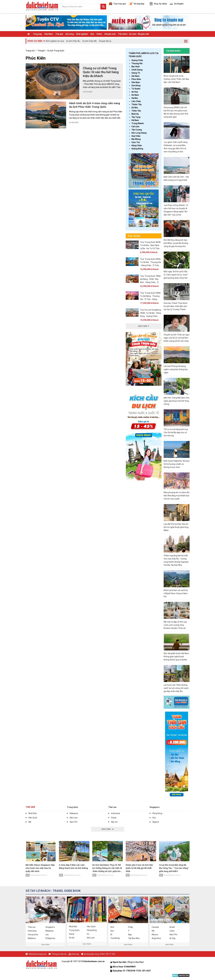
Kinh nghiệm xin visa (55, 41)
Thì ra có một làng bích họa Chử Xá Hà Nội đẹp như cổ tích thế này (176, 432)
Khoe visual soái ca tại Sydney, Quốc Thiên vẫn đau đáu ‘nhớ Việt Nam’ (176, 79)
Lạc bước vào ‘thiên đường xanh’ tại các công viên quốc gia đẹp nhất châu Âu (176, 688)
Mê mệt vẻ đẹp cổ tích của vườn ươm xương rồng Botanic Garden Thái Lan (175, 625)
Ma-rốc (114, 822)
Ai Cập (173, 938)
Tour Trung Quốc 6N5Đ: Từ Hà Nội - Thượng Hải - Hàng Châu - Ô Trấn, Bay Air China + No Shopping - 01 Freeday (150, 265)
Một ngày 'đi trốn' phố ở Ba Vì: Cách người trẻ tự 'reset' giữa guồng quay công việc (176, 275)
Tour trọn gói (117, 4)
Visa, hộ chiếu (158, 4)
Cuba (172, 931)
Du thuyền (177, 4)
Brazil (172, 927)
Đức (154, 818)
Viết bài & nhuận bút (37, 954)
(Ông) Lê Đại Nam (136, 962)
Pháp (131, 927)
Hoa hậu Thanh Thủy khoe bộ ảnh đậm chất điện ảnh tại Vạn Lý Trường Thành (176, 306)
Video (99, 34)
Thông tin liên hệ (59, 954)
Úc (88, 934)
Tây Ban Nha (134, 938)
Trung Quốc (72, 807)
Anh (112, 927)
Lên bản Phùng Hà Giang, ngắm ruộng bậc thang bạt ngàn (176, 369)
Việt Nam (49, 34)
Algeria (156, 822)
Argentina (156, 938)
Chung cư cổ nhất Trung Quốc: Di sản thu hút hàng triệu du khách (101, 72)
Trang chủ (30, 51)
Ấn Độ (72, 938)
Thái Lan (112, 807)
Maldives (32, 938)
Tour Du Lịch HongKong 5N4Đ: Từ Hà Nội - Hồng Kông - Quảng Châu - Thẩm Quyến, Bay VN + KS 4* (150, 316)
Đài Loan (74, 818)
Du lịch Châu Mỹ (90, 41)
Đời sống (70, 34)
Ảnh (92, 34)
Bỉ (111, 935)
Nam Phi (74, 822)
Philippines (50, 938)
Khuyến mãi (110, 34)
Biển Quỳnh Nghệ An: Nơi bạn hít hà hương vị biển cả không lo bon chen (177, 464)
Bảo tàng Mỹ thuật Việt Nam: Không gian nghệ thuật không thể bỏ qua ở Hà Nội (177, 657)
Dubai (114, 818)
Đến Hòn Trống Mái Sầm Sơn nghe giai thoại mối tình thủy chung (177, 401)
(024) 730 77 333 (107, 954)
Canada (155, 927)
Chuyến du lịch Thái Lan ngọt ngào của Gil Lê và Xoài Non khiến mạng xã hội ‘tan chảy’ (177, 338)
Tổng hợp (37, 34)
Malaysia (74, 813)
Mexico (155, 935)
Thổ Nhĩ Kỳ (115, 938)
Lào (47, 935)
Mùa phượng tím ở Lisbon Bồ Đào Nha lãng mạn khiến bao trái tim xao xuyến (177, 496)
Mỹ (30, 822)
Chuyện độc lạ (105, 41)
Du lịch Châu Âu (73, 41)
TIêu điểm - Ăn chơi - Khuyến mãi (133, 34)
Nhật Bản (33, 813)
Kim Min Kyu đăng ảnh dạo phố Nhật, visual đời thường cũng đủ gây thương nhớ (176, 243)
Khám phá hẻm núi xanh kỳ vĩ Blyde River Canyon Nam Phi (176, 593)
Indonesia (116, 813)
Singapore (155, 807)
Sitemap (75, 954)
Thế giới (59, 34)
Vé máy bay (137, 4)
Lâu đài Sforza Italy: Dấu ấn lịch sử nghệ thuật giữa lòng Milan (176, 527)
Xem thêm (45, 944)
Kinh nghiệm (82, 34)
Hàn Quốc (33, 818)
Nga (130, 935)
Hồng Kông (157, 813)
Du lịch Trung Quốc (56, 51)
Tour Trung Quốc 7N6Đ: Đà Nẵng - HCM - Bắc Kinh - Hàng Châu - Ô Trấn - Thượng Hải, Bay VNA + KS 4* (150, 282)
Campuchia (33, 935)
